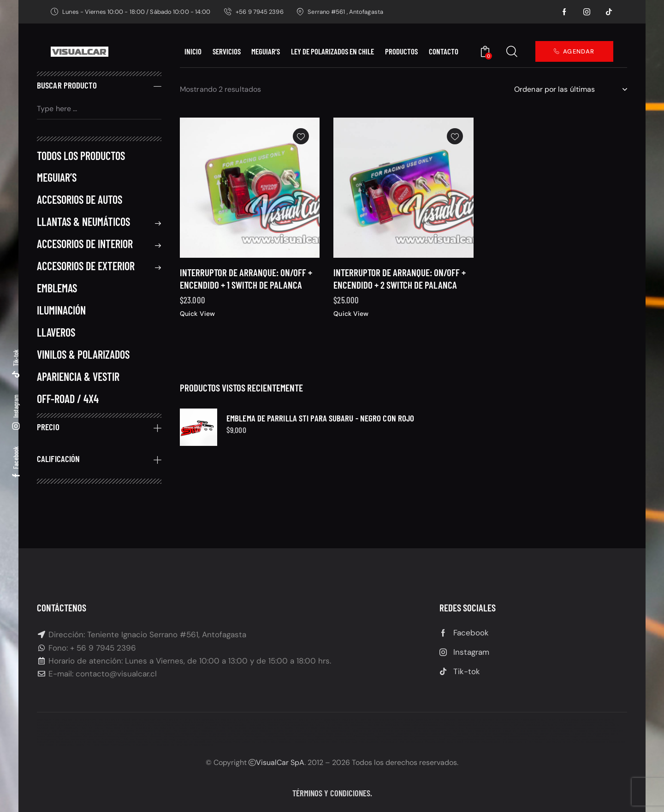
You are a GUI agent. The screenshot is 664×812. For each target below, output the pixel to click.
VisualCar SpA (280, 762)
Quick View (197, 329)
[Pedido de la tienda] (571, 89)
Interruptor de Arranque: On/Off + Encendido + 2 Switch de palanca (400, 285)
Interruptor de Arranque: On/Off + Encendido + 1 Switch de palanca (246, 293)
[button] (301, 151)
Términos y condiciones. (332, 793)
